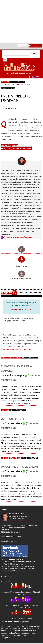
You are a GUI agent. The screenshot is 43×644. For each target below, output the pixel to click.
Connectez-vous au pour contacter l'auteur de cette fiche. (21, 254)
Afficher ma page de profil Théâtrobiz (18, 237)
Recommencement (19, 148)
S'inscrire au (35, 46)
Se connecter (16, 310)
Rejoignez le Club (8, 638)
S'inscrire (28, 310)
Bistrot (29, 148)
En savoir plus (6, 577)
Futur (9, 148)
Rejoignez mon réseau (17, 521)
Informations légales (9, 541)
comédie (5, 145)
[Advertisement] (21, 21)
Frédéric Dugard (11, 109)
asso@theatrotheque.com (11, 537)
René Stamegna (14, 375)
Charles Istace (13, 423)
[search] (16, 54)
